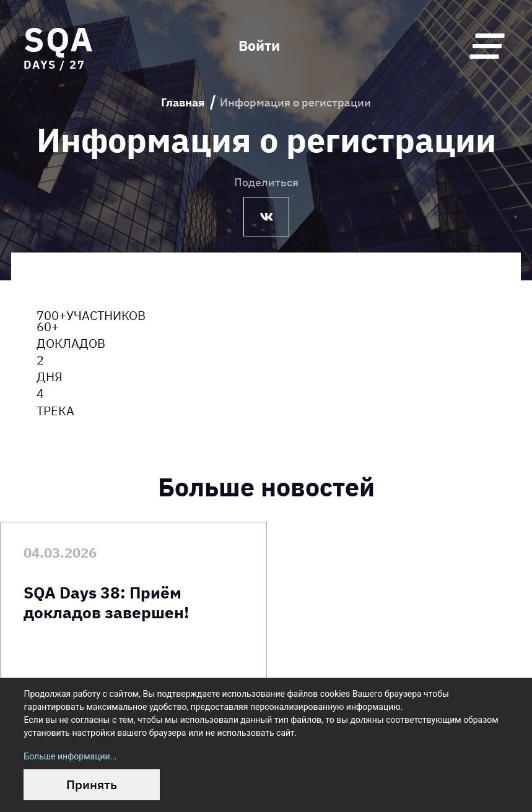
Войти (259, 46)
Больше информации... (70, 756)
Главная (183, 102)
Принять (92, 784)
